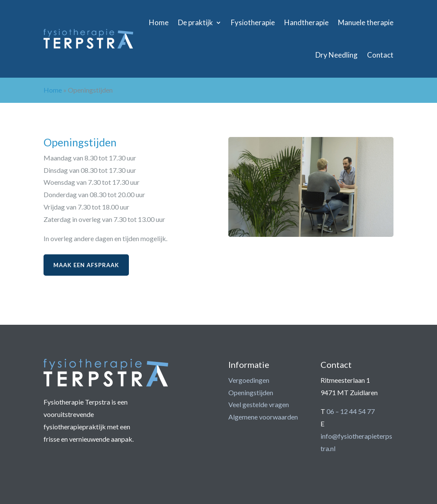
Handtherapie (306, 22)
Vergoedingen (249, 380)
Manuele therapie (366, 22)
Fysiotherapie (253, 22)
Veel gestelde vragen (259, 404)
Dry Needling (336, 55)
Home (159, 22)
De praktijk (195, 22)
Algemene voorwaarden (263, 417)
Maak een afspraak (86, 265)
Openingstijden (251, 392)
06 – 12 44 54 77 (351, 411)
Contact (380, 55)
